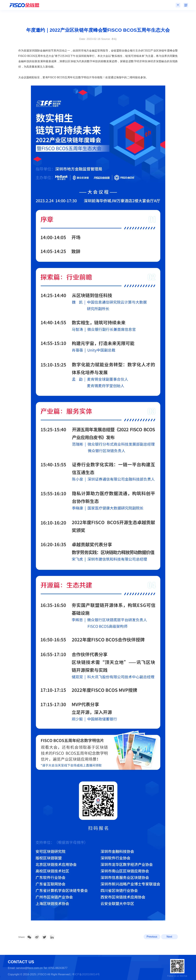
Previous (152, 937)
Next (169, 937)
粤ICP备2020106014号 (86, 974)
